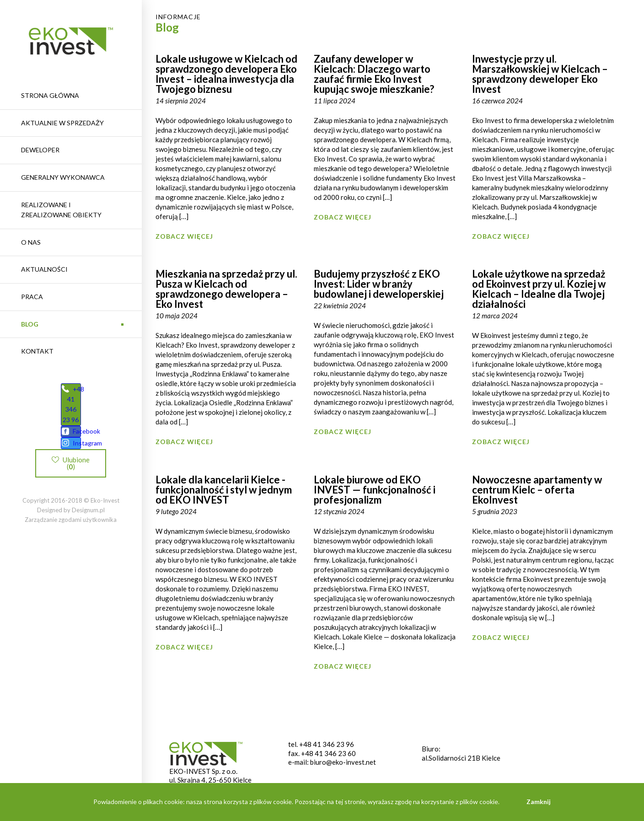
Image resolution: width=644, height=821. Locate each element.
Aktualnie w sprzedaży (62, 123)
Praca (32, 297)
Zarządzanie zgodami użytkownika (71, 532)
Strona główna (50, 95)
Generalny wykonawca (63, 177)
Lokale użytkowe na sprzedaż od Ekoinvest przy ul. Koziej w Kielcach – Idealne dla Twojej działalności (539, 289)
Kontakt (37, 351)
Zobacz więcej (184, 236)
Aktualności (44, 269)
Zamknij (539, 802)
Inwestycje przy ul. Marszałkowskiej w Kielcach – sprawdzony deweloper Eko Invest (540, 74)
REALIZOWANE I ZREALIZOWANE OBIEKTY (61, 210)
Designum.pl (88, 522)
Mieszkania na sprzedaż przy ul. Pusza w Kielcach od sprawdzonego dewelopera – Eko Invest (226, 289)
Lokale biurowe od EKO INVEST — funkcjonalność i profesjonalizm (375, 490)
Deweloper (40, 150)
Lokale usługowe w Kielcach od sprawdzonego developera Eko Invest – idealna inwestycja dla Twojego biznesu (226, 74)
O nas (31, 242)
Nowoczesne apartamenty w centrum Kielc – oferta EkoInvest (537, 490)
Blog (30, 324)
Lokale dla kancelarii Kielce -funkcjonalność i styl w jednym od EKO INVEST (224, 490)
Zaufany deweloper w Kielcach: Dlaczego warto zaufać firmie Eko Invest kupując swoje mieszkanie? (374, 74)
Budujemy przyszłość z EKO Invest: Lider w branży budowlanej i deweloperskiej (379, 284)
